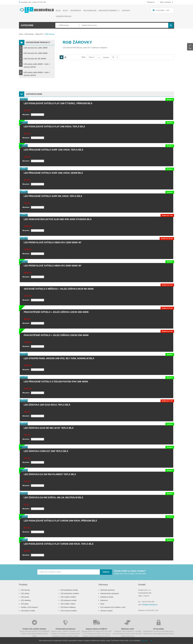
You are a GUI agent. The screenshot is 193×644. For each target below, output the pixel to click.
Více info (144, 641)
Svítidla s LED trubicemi (29, 607)
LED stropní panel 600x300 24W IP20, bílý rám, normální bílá (59, 358)
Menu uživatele (165, 2)
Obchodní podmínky (107, 590)
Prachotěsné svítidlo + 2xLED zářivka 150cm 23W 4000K (56, 335)
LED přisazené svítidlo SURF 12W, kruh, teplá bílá (53, 150)
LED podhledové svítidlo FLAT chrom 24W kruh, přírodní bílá (60, 521)
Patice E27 (39, 34)
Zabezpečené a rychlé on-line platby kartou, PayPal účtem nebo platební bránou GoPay (159, 627)
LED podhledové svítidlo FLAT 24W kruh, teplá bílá (54, 127)
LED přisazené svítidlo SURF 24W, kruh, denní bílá (53, 173)
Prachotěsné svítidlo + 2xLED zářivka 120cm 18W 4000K (56, 312)
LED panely (25, 597)
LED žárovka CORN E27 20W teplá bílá (46, 451)
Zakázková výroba (107, 597)
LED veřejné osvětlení (68, 597)
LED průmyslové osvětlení (70, 594)
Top (190, 47)
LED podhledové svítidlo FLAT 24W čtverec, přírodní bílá (58, 103)
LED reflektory (26, 600)
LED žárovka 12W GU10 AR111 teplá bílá (47, 405)
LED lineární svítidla (28, 611)
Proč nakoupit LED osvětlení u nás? (113, 607)
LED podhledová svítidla (69, 590)
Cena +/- (92, 57)
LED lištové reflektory (68, 607)
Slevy (102, 604)
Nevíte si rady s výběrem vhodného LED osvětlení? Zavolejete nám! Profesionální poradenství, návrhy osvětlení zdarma (65, 628)
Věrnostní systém (107, 611)
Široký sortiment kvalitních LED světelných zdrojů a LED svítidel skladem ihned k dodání (34, 628)
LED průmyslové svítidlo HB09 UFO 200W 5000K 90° (53, 266)
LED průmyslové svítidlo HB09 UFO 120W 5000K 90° (53, 243)
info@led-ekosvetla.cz (150, 605)
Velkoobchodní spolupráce (110, 594)
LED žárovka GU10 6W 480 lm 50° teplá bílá (49, 428)
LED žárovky (29, 34)
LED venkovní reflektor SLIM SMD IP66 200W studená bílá (58, 219)
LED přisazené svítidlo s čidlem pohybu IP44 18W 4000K (56, 382)
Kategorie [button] (27, 25)
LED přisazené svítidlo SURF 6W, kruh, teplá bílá (53, 196)
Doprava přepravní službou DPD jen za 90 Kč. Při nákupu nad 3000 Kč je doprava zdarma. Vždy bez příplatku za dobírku (96, 628)
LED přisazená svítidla (68, 600)
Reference (104, 600)
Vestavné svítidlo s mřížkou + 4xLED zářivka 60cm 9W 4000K (59, 289)
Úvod (21, 34)
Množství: (26, 115)
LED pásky (25, 604)
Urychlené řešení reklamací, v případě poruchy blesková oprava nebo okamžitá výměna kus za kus (128, 628)
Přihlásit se (151, 2)
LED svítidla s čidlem (68, 604)
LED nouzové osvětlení (69, 611)
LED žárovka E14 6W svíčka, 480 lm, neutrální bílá (53, 498)
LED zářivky (25, 594)
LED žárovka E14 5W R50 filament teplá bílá (50, 474)
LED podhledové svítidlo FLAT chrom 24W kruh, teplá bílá (59, 544)
